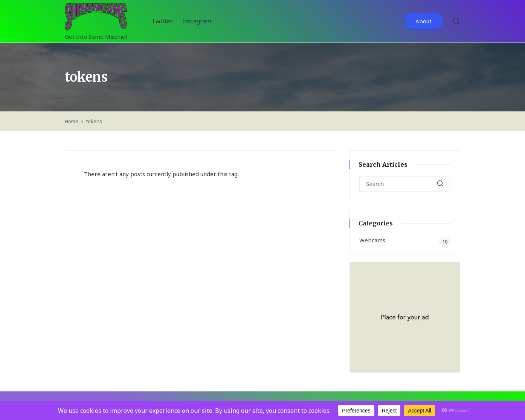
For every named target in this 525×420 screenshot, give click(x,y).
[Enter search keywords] (405, 184)
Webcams (372, 240)
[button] (424, 21)
